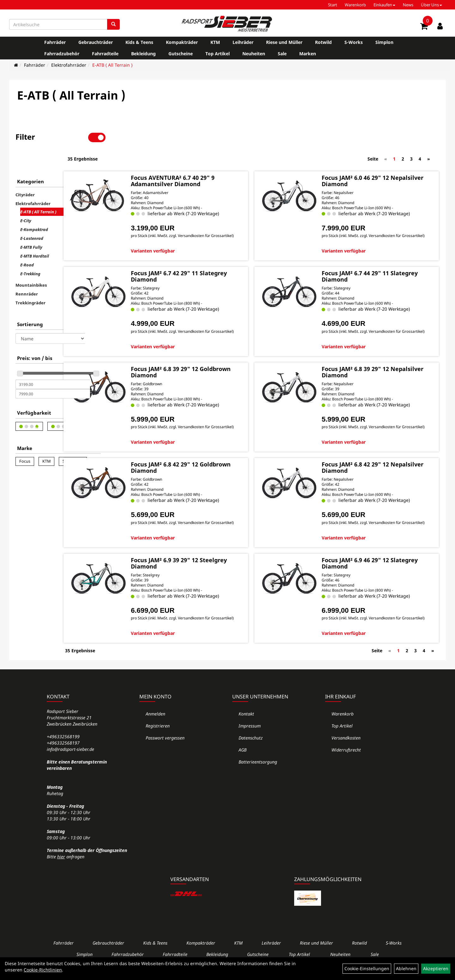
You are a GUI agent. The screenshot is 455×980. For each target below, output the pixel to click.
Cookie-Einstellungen (367, 968)
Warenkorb (355, 5)
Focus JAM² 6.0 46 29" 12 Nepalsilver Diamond (371, 158)
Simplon (384, 42)
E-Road (27, 243)
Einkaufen (384, 5)
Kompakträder (182, 42)
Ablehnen (406, 968)
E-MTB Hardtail (35, 234)
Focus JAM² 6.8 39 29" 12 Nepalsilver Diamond (371, 361)
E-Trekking (30, 252)
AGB (243, 754)
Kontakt (246, 718)
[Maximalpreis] (53, 372)
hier (61, 860)
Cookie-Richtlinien (43, 970)
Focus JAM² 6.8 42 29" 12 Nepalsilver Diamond (371, 461)
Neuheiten (254, 54)
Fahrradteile (105, 54)
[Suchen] (113, 24)
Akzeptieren (436, 968)
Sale (282, 54)
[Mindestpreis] (53, 363)
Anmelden (155, 718)
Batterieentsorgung (258, 766)
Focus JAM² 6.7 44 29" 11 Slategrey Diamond (371, 259)
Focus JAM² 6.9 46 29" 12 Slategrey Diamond (371, 563)
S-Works (354, 42)
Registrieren (158, 730)
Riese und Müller (284, 42)
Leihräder (243, 42)
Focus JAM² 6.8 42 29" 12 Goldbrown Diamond (204, 461)
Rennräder (27, 272)
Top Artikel (218, 54)
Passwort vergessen (165, 742)
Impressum (250, 730)
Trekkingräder (30, 281)
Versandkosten (346, 742)
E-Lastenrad (32, 217)
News (408, 5)
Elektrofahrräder (69, 65)
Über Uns (431, 5)
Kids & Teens (139, 42)
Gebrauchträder (96, 42)
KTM (215, 42)
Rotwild (323, 42)
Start (333, 5)
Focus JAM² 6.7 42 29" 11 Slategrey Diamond (204, 259)
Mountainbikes (31, 264)
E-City (26, 199)
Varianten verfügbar (192, 234)
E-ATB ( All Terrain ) (112, 65)
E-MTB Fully (31, 226)
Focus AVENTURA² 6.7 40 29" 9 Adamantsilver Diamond (212, 158)
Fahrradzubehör (62, 54)
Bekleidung (143, 54)
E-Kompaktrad (34, 208)
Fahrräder (55, 42)
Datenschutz (251, 742)
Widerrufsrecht (346, 754)
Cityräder (25, 173)
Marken (308, 54)
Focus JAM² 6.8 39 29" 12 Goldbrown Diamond (204, 361)
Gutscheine (181, 54)
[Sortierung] (50, 317)
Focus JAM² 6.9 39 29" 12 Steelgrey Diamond (204, 563)
